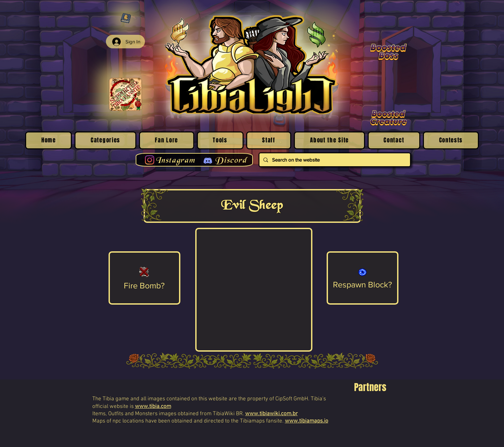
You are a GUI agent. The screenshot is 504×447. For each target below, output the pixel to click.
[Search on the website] (334, 160)
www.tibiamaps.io (307, 421)
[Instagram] (150, 160)
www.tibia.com (153, 407)
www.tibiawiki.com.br (272, 414)
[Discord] (208, 161)
